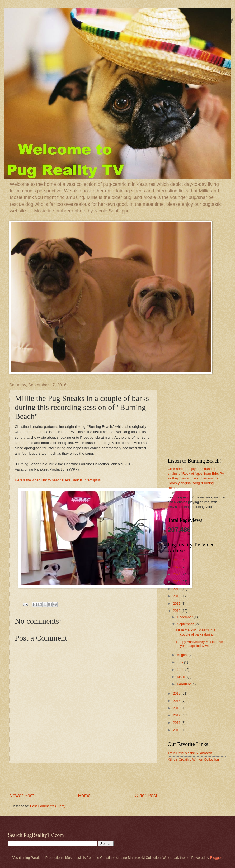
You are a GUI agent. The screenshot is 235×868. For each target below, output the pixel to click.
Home (84, 796)
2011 (177, 723)
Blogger (216, 858)
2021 (177, 574)
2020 (177, 582)
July (180, 662)
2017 (177, 603)
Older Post (146, 796)
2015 (177, 693)
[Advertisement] (83, 778)
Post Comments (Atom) (48, 806)
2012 (177, 715)
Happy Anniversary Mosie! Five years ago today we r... (199, 644)
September (186, 624)
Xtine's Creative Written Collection (193, 760)
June (181, 670)
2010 (177, 730)
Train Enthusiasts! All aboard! (190, 753)
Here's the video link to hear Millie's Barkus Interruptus (58, 480)
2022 (177, 567)
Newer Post (22, 796)
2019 (177, 589)
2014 (177, 701)
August (183, 655)
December (185, 617)
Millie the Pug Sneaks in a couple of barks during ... (197, 632)
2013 (177, 708)
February (184, 684)
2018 (177, 596)
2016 (177, 611)
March (182, 677)
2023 (177, 560)
